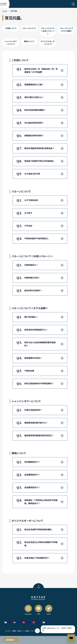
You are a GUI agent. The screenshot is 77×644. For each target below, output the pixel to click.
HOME (5, 11)
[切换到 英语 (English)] (17, 622)
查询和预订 (10, 640)
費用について (29, 41)
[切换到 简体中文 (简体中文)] (26, 622)
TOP (38, 587)
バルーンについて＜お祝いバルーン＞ (48, 31)
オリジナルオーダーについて (48, 43)
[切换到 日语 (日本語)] (8, 622)
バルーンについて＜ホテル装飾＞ (66, 30)
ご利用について (11, 28)
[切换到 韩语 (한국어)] (46, 622)
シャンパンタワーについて (11, 43)
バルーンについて (29, 28)
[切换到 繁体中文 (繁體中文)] (36, 622)
